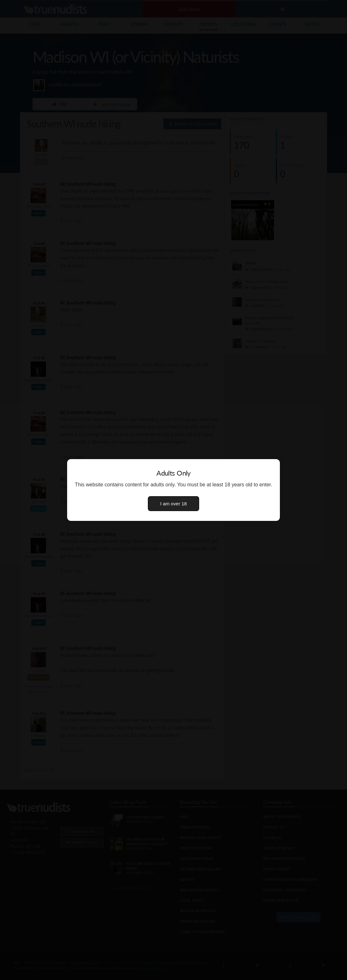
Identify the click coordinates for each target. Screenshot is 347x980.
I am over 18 (173, 504)
